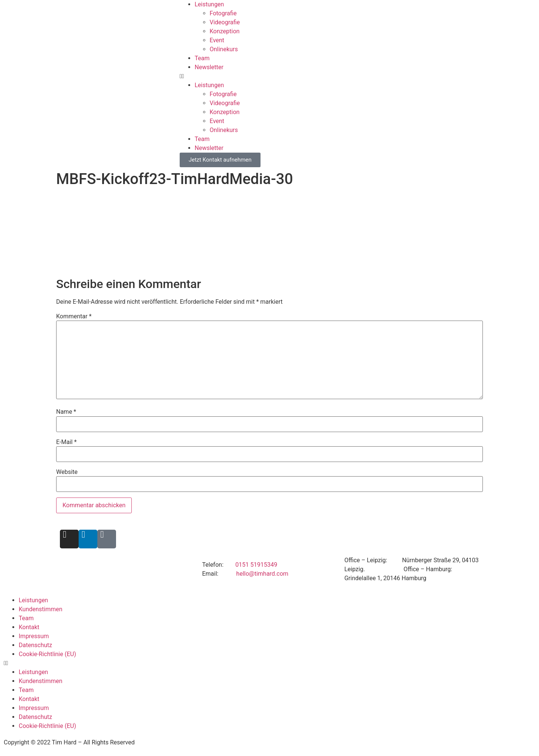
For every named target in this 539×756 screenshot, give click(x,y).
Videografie (225, 22)
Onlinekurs (224, 49)
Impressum (34, 636)
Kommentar (74, 316)
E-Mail (66, 442)
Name (66, 412)
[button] (359, 76)
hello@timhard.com (262, 574)
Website (67, 472)
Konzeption (225, 31)
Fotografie (223, 13)
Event (217, 40)
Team (202, 58)
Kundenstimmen (41, 609)
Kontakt (29, 627)
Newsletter (209, 67)
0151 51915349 (256, 565)
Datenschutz (35, 645)
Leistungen (209, 4)
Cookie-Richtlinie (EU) (47, 654)
